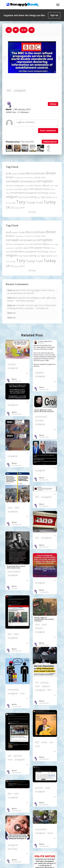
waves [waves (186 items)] (17, 208)
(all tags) (32, 212)
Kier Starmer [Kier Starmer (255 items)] (36, 185)
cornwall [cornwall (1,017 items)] (12, 181)
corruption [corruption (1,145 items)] (45, 181)
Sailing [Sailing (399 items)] (33, 197)
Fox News (12, 364)
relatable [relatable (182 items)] (52, 193)
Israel (10, 508)
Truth (22, 693)
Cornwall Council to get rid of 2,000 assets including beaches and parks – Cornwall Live (32, 307)
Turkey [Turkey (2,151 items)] (50, 202)
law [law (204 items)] (16, 189)
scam (37, 746)
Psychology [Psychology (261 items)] (43, 193)
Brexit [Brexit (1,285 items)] (51, 173)
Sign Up (54, 15)
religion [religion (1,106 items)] (12, 197)
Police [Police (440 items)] (46, 189)
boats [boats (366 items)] (22, 174)
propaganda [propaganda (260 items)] (31, 193)
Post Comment (48, 130)
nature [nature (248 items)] (26, 189)
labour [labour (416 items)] (46, 185)
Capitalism (39, 373)
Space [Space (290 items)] (49, 197)
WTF (49, 690)
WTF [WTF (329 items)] (22, 208)
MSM (17, 508)
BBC (9, 90)
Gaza (37, 624)
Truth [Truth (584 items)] (39, 202)
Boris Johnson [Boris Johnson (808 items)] (36, 173)
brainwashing (13, 690)
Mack (14, 379)
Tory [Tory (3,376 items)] (21, 202)
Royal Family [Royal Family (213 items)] (23, 197)
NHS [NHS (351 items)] (32, 189)
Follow (53, 104)
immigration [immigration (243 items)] (19, 186)
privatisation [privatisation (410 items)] (17, 193)
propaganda (20, 90)
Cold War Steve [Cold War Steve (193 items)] (40, 178)
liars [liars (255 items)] (20, 189)
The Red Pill (27, 142)
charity (44, 742)
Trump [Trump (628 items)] (30, 203)
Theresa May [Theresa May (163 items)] (11, 203)
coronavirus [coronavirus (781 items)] (28, 181)
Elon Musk (39, 420)
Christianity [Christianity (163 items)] (28, 178)
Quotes (15, 588)
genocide (45, 683)
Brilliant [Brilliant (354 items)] (10, 177)
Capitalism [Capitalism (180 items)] (19, 178)
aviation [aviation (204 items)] (15, 174)
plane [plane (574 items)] (39, 189)
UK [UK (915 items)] (8, 207)
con (51, 742)
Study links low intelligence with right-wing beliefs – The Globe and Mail (31, 299)
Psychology (13, 849)
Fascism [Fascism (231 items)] (9, 186)
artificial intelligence (42, 417)
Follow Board (50, 142)
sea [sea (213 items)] (39, 197)
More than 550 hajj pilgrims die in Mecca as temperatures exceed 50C (31, 292)
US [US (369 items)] (12, 208)
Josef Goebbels (14, 572)
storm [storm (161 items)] (55, 197)
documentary (41, 829)
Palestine (39, 628)
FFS (37, 683)
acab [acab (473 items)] (9, 173)
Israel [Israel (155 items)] (27, 186)
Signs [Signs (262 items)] (43, 197)
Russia (50, 833)
